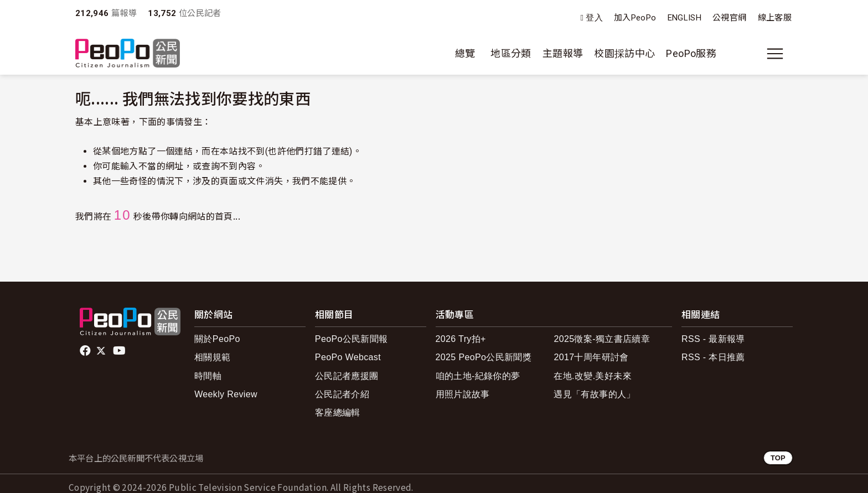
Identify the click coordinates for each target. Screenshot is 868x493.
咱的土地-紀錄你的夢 (478, 376)
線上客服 (775, 18)
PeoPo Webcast (348, 357)
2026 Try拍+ (461, 339)
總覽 (465, 53)
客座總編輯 (338, 412)
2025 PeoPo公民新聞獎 (484, 357)
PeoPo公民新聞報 (352, 339)
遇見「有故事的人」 (594, 394)
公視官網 (729, 18)
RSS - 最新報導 (713, 339)
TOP (778, 458)
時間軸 (208, 376)
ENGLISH (685, 18)
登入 (594, 18)
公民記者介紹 (342, 394)
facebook (86, 351)
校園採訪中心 (624, 53)
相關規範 (212, 357)
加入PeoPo (635, 18)
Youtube (120, 351)
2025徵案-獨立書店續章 (602, 339)
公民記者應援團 (347, 376)
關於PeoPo (217, 339)
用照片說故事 (463, 394)
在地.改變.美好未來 (593, 376)
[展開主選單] (775, 54)
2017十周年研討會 (591, 357)
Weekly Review (226, 394)
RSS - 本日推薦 (713, 357)
